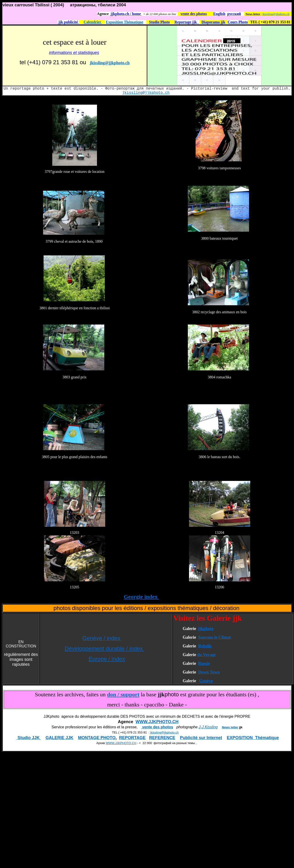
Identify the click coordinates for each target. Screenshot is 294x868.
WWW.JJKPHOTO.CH (157, 722)
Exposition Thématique (125, 22)
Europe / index (107, 659)
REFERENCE (162, 738)
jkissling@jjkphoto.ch (276, 14)
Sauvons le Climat (215, 637)
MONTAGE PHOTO (97, 738)
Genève (206, 681)
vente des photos (157, 727)
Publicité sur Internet (201, 738)
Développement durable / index (104, 648)
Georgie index (141, 597)
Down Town (209, 672)
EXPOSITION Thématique (253, 738)
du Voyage (206, 655)
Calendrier (93, 22)
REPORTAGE (132, 738)
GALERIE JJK (59, 738)
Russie (204, 663)
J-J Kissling (208, 727)
